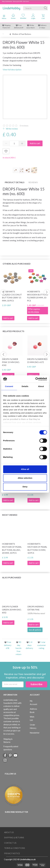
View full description (12, 69)
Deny (25, 487)
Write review (12, 129)
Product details (15, 182)
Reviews (33, 182)
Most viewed (10, 515)
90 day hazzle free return (19, 648)
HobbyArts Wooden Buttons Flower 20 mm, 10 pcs (38, 296)
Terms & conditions (15, 848)
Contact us (10, 843)
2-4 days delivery (29, 645)
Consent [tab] (9, 386)
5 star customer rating (42, 645)
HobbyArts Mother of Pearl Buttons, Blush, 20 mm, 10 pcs (12, 548)
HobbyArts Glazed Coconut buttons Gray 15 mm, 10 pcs (12, 296)
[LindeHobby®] (11, 8)
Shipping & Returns (8, 741)
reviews (24, 126)
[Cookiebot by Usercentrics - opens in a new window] (36, 379)
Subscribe (36, 684)
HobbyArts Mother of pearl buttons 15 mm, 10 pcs (37, 548)
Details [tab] (25, 386)
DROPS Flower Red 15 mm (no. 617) (37, 361)
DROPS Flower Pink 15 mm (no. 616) (11, 362)
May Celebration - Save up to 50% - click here (15, 1)
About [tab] (41, 386)
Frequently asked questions (11, 748)
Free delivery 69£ (8, 645)
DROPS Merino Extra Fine (36, 608)
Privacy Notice (12, 853)
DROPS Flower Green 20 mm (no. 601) (12, 610)
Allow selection (25, 478)
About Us (9, 832)
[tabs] (43, 17)
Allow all (25, 469)
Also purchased (12, 577)
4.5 (9, 28)
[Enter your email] (13, 684)
